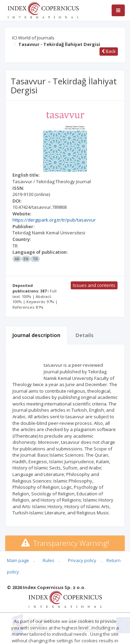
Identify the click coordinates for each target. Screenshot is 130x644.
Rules (49, 560)
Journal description (36, 335)
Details (85, 335)
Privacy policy (82, 560)
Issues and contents (94, 285)
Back (109, 51)
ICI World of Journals (33, 38)
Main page (18, 560)
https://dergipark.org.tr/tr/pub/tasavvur (54, 220)
